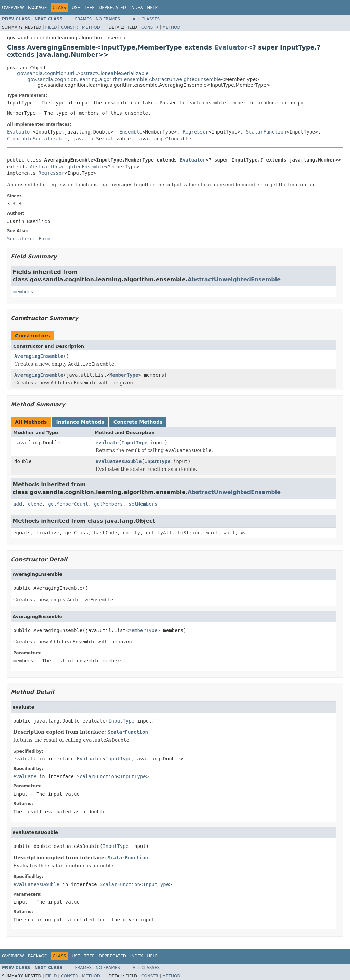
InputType (134, 443)
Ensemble (131, 132)
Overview (13, 8)
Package (37, 8)
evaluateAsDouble (119, 461)
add (18, 504)
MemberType (124, 375)
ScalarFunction (266, 132)
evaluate (107, 443)
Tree (89, 8)
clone (35, 504)
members (23, 292)
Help (152, 8)
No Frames (108, 19)
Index (137, 8)
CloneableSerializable (37, 139)
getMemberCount (68, 504)
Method (91, 27)
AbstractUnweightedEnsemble (67, 167)
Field (51, 27)
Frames (84, 19)
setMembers (143, 504)
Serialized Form (28, 239)
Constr (69, 27)
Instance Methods (80, 422)
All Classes (146, 19)
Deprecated (112, 8)
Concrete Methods (138, 422)
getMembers (108, 504)
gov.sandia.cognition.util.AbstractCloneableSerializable (83, 73)
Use (76, 8)
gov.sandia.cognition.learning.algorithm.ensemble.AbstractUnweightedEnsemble (124, 79)
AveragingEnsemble (39, 356)
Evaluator (231, 47)
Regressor (196, 132)
